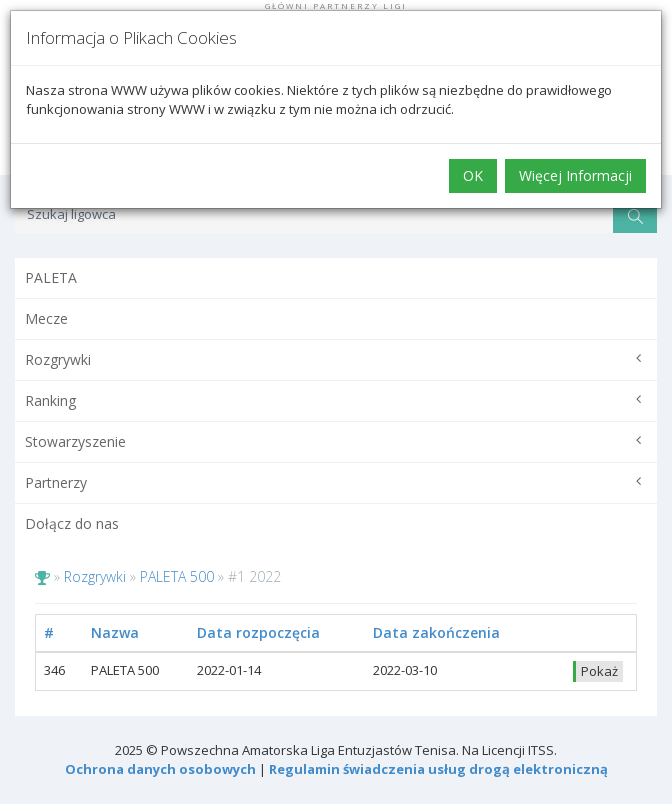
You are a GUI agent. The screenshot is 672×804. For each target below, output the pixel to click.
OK (473, 175)
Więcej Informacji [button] (575, 175)
